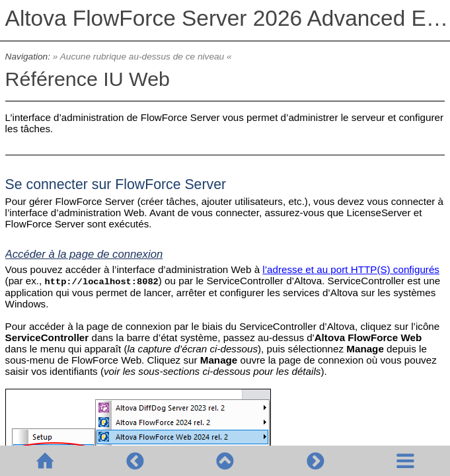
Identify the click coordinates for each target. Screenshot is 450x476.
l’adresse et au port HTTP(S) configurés (351, 269)
